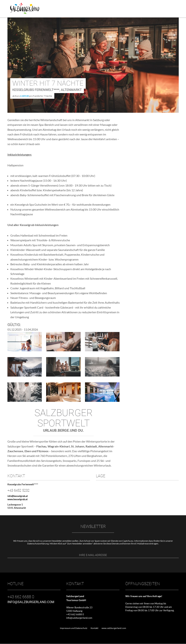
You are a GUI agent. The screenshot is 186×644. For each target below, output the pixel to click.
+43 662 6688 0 (75, 615)
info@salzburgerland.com (79, 618)
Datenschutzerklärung (38, 544)
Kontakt (94, 628)
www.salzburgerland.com (114, 628)
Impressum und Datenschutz (74, 628)
